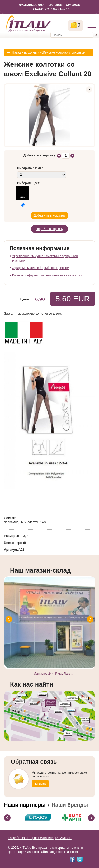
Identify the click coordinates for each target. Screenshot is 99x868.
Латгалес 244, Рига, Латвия (54, 674)
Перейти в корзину (49, 229)
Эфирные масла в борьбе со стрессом (41, 268)
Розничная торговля (51, 9)
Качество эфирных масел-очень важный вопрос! (48, 275)
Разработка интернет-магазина (31, 838)
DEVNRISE (63, 838)
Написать (40, 784)
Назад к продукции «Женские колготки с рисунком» (49, 52)
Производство (31, 5)
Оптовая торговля (64, 5)
